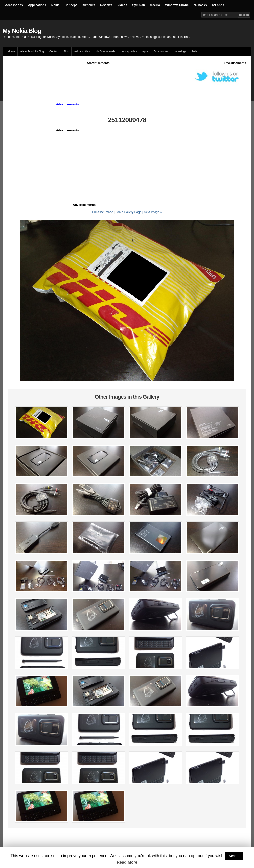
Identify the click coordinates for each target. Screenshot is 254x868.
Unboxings (180, 51)
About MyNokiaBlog (32, 51)
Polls (194, 51)
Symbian (138, 5)
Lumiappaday (129, 51)
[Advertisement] (100, 77)
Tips (66, 51)
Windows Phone (177, 5)
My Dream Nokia (105, 51)
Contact (54, 51)
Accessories (14, 5)
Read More (127, 862)
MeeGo (155, 5)
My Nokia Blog (22, 31)
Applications (37, 5)
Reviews (106, 5)
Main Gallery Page (129, 212)
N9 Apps (218, 5)
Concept (71, 5)
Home (11, 51)
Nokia (55, 5)
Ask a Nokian (82, 51)
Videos (122, 5)
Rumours (88, 5)
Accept (234, 856)
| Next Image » (152, 212)
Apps (145, 51)
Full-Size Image (102, 212)
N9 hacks (200, 5)
